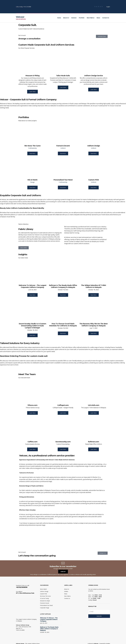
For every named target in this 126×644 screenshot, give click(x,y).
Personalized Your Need (63, 180)
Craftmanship (33, 148)
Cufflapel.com (63, 405)
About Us (66, 18)
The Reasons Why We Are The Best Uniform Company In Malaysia (93, 325)
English (107, 7)
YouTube (100, 7)
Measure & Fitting (32, 76)
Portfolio (82, 18)
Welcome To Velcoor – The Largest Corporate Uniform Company (32, 286)
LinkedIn (102, 7)
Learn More (32, 92)
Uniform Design (94, 146)
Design (33, 182)
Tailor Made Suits (63, 76)
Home (59, 18)
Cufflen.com (32, 442)
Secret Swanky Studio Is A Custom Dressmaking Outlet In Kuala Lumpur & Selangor (32, 326)
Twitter (97, 7)
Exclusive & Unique (45, 601)
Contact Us (106, 18)
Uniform (63, 148)
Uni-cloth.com (94, 405)
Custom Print (94, 180)
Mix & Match (32, 180)
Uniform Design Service (93, 76)
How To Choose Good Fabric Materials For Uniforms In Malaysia (63, 325)
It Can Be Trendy (44, 598)
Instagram (99, 7)
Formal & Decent (63, 146)
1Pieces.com (32, 405)
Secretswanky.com (63, 442)
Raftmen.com (93, 442)
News (98, 18)
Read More (32, 153)
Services (74, 18)
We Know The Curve (32, 146)
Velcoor (20, 17)
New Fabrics (90, 18)
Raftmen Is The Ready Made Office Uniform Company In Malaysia (63, 286)
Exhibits (66, 591)
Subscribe (99, 616)
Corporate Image (45, 608)
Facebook (95, 7)
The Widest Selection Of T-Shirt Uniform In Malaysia (94, 286)
